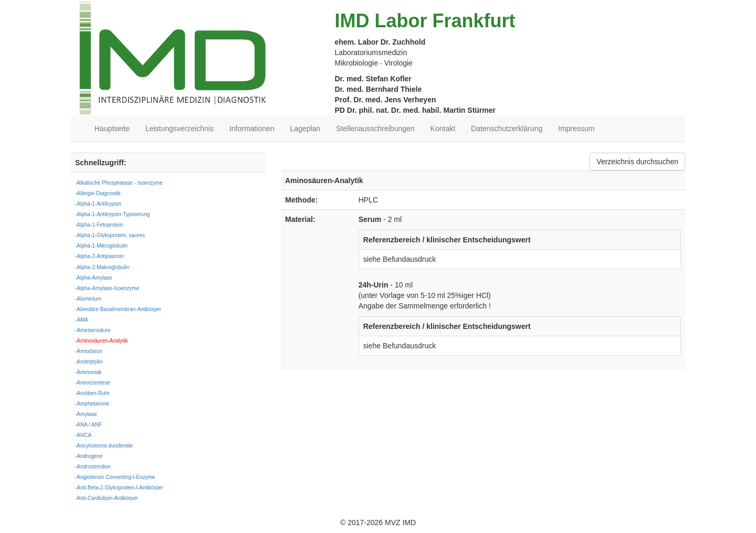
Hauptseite (112, 129)
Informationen (252, 129)
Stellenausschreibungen (375, 129)
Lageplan (306, 129)
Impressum (576, 129)
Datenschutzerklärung (507, 129)
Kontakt (443, 129)
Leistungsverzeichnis (180, 129)
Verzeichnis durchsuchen (637, 162)
